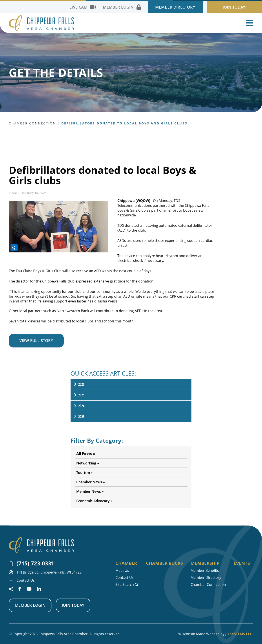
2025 (79, 395)
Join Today (73, 605)
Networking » (88, 463)
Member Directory (175, 7)
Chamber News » (91, 482)
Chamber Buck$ (164, 563)
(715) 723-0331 (32, 563)
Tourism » (85, 473)
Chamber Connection (208, 585)
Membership (205, 563)
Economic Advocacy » (94, 501)
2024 (79, 406)
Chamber (126, 563)
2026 (79, 384)
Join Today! (235, 7)
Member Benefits (205, 570)
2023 (79, 416)
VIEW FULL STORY (36, 340)
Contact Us (22, 580)
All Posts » (86, 454)
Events (242, 563)
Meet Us (122, 570)
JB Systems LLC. (239, 634)
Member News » (90, 491)
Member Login (30, 605)
